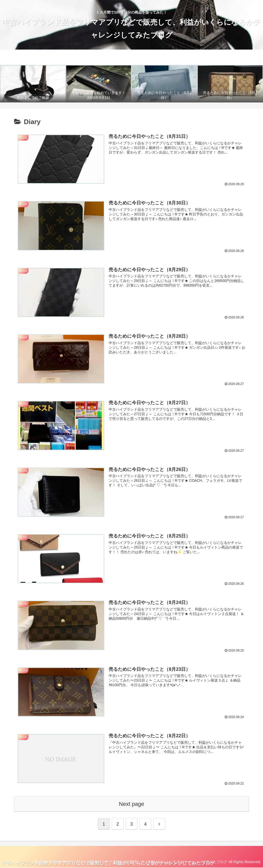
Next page (131, 804)
